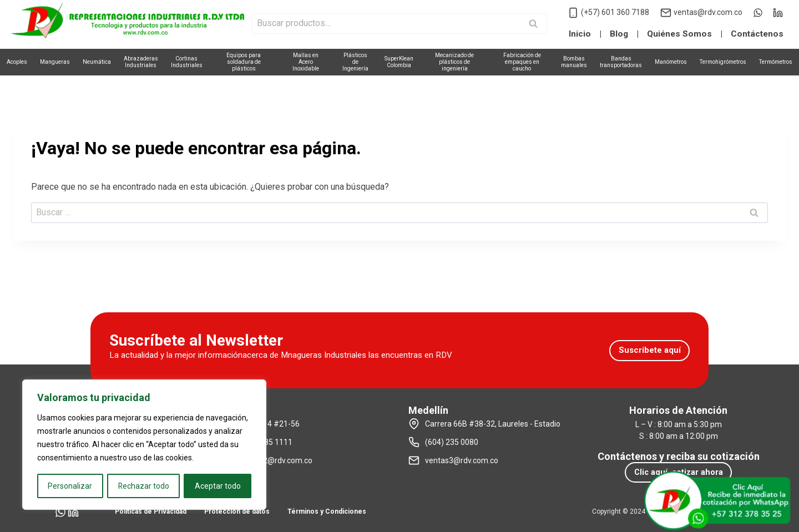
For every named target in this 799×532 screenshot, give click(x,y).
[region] (144, 445)
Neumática (97, 62)
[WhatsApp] (758, 13)
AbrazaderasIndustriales (141, 62)
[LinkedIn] (778, 13)
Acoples (17, 62)
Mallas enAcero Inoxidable (306, 62)
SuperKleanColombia (399, 62)
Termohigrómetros (723, 62)
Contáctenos (757, 34)
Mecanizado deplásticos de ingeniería (454, 62)
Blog (619, 34)
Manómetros (671, 62)
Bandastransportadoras (621, 62)
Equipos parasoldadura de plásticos (244, 62)
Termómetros (776, 62)
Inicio (580, 34)
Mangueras (55, 62)
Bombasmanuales (574, 62)
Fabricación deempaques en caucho (522, 62)
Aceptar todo (218, 486)
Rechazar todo (143, 486)
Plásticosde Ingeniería (355, 62)
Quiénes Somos (679, 34)
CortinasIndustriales (187, 62)
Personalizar (70, 486)
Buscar (537, 24)
